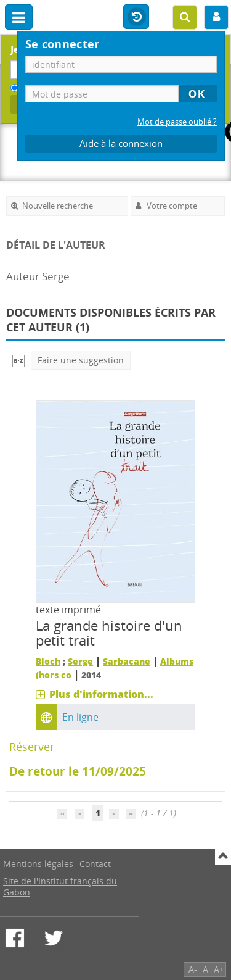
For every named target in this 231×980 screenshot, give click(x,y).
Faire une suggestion (81, 360)
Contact (95, 864)
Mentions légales (38, 864)
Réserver (32, 747)
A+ (219, 969)
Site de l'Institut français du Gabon (60, 887)
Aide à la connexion (121, 143)
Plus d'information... (101, 694)
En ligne (80, 717)
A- (193, 969)
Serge (80, 661)
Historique (136, 17)
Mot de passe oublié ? (177, 122)
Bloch (48, 661)
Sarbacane (127, 661)
